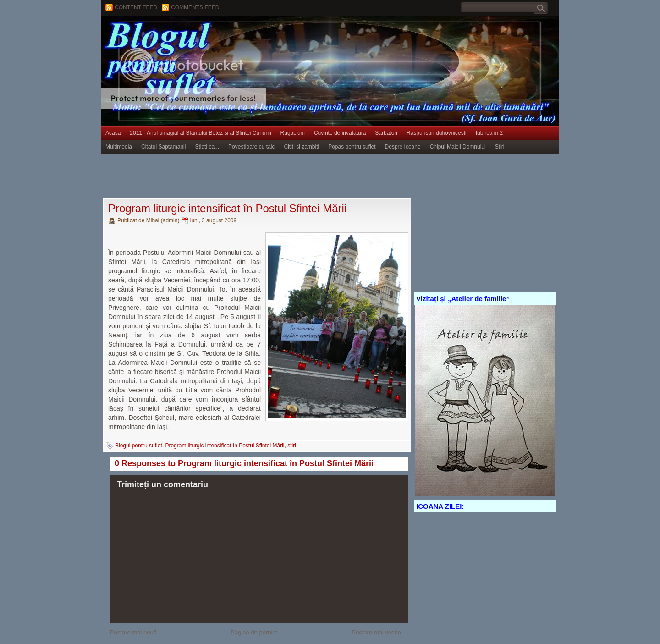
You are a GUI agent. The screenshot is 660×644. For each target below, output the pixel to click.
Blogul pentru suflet (139, 446)
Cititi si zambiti (302, 147)
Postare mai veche (376, 632)
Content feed (136, 7)
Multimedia (119, 147)
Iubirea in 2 (489, 133)
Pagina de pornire (254, 632)
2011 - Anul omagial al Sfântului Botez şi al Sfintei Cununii (200, 133)
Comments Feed (195, 7)
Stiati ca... (207, 147)
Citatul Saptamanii (163, 147)
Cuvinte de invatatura (340, 133)
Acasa (113, 133)
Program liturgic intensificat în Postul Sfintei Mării (227, 208)
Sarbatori (386, 133)
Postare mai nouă (133, 632)
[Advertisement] (268, 176)
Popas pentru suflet (352, 147)
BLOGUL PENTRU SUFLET (204, 34)
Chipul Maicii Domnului (458, 147)
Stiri (500, 147)
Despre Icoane (403, 147)
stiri (292, 446)
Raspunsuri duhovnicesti (437, 133)
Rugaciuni (293, 133)
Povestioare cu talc (251, 147)
